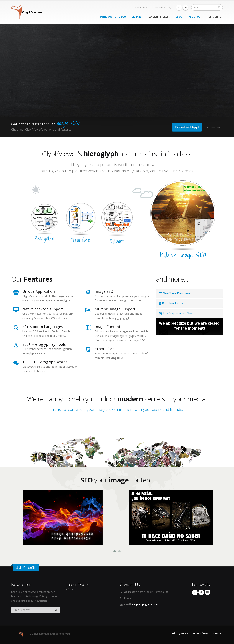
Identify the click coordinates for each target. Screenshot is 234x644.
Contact (216, 633)
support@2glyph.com (145, 605)
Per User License (172, 303)
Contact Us (158, 8)
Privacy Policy (180, 633)
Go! (55, 610)
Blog (179, 17)
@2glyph (70, 589)
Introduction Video (113, 17)
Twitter (185, 7)
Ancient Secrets (159, 17)
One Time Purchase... (175, 293)
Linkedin (207, 592)
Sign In (215, 17)
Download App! (187, 127)
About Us (141, 8)
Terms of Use (200, 633)
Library (138, 17)
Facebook (179, 7)
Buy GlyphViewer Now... (177, 313)
